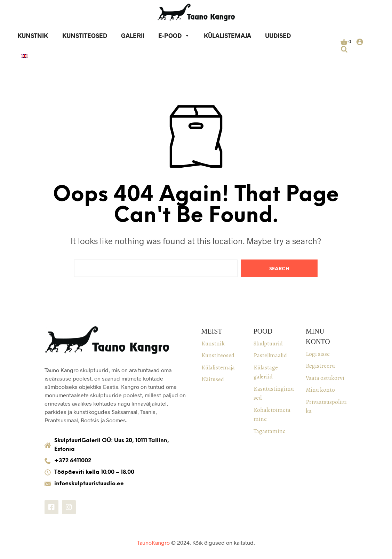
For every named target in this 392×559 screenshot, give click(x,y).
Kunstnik (33, 35)
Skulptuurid (268, 344)
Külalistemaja (227, 35)
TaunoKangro (153, 542)
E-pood (174, 35)
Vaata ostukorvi (325, 378)
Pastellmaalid (270, 355)
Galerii (133, 35)
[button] (346, 42)
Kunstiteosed (85, 35)
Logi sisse (318, 354)
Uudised (278, 35)
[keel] (24, 57)
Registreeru (320, 366)
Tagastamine (270, 431)
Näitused (213, 379)
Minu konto (320, 390)
